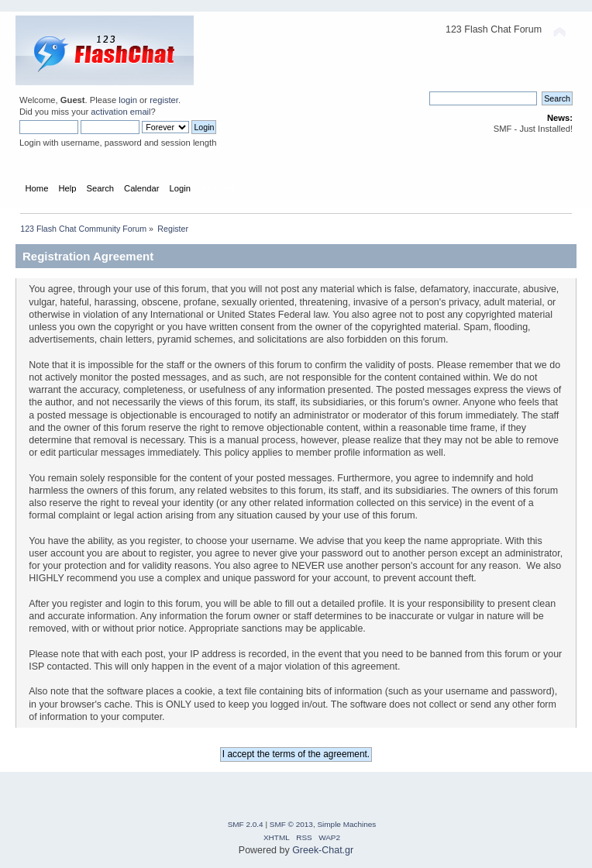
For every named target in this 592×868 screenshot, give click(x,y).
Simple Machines (346, 824)
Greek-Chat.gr (323, 850)
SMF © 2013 (291, 824)
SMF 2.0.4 (246, 824)
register (164, 100)
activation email (120, 112)
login (128, 100)
